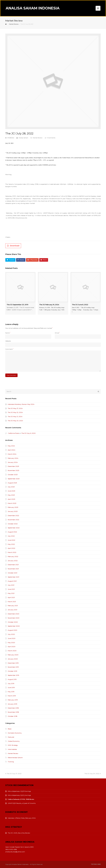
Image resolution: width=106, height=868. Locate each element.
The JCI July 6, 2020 (28, 433)
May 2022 (11, 544)
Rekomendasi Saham (15, 758)
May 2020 (11, 643)
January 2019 (12, 704)
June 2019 (11, 687)
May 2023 (11, 495)
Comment (9, 349)
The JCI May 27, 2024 (15, 408)
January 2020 (13, 659)
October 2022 (13, 524)
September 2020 (14, 626)
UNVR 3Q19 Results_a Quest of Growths (20, 803)
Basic (10, 729)
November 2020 (14, 618)
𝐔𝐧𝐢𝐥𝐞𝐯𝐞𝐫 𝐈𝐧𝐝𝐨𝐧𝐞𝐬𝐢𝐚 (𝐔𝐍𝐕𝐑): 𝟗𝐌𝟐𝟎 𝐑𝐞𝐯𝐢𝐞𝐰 (20, 799)
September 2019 (13, 675)
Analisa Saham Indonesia (33, 8)
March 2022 (12, 552)
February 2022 (13, 556)
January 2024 (13, 462)
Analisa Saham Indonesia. (20, 864)
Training (11, 762)
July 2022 (11, 536)
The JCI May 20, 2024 (15, 421)
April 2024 (11, 450)
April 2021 (11, 597)
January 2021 (12, 610)
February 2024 (13, 458)
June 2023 (11, 491)
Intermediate (12, 749)
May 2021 (11, 593)
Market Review (38, 138)
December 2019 (13, 663)
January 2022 (13, 561)
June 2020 (12, 638)
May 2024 (11, 446)
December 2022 (13, 516)
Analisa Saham (23, 138)
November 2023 (13, 470)
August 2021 (12, 581)
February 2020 (13, 655)
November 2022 (13, 520)
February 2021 (13, 606)
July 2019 (11, 683)
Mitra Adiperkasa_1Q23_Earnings (18, 795)
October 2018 (13, 716)
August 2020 (12, 630)
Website (8, 341)
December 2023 (13, 466)
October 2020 (13, 622)
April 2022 (11, 548)
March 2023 (12, 503)
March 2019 (12, 696)
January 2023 (13, 511)
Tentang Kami (96, 864)
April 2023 (11, 499)
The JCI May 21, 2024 (15, 416)
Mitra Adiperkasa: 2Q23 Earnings (18, 791)
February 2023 (13, 507)
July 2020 (11, 634)
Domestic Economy (15, 733)
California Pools (13, 433)
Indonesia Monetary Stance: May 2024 (21, 404)
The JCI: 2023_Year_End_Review (18, 833)
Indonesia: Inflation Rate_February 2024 (21, 818)
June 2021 (11, 589)
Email (57, 333)
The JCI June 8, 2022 (80, 305)
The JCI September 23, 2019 (17, 305)
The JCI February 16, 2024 (49, 305)
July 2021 (11, 585)
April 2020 (12, 647)
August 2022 (12, 532)
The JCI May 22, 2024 (15, 412)
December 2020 (13, 614)
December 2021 (13, 565)
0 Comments (51, 138)
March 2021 (12, 602)
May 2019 (11, 692)
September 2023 (14, 479)
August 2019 (12, 679)
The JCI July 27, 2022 (13, 774)
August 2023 (12, 483)
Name (8, 333)
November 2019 (13, 667)
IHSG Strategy (13, 745)
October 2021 (12, 573)
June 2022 (11, 540)
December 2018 (13, 708)
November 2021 (13, 569)
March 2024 (12, 454)
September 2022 (14, 528)
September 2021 (13, 577)
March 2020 (12, 651)
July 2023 (11, 487)
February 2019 (13, 700)
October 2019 (12, 671)
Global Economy (14, 741)
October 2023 (13, 475)
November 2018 (13, 712)
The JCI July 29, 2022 (93, 774)
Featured (11, 737)
